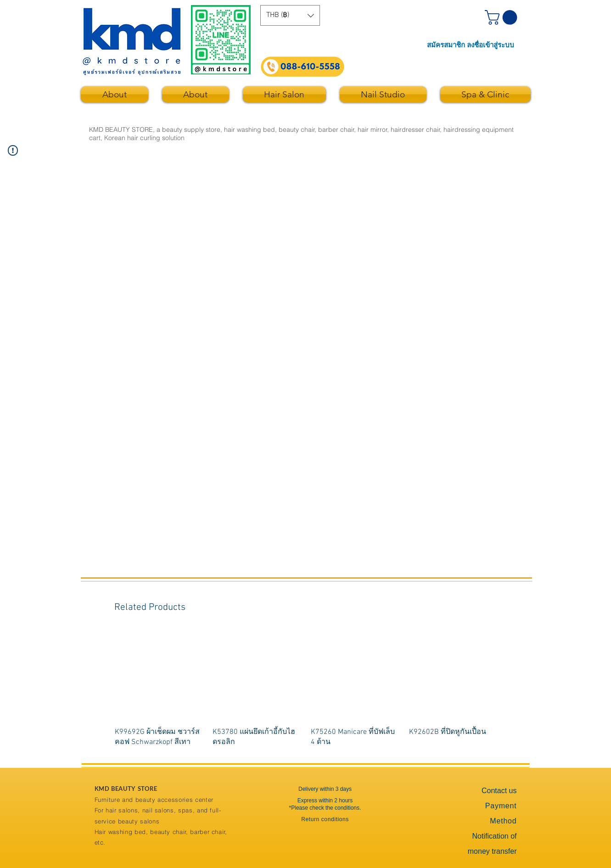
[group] (306, 689)
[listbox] (290, 15)
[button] (290, 15)
